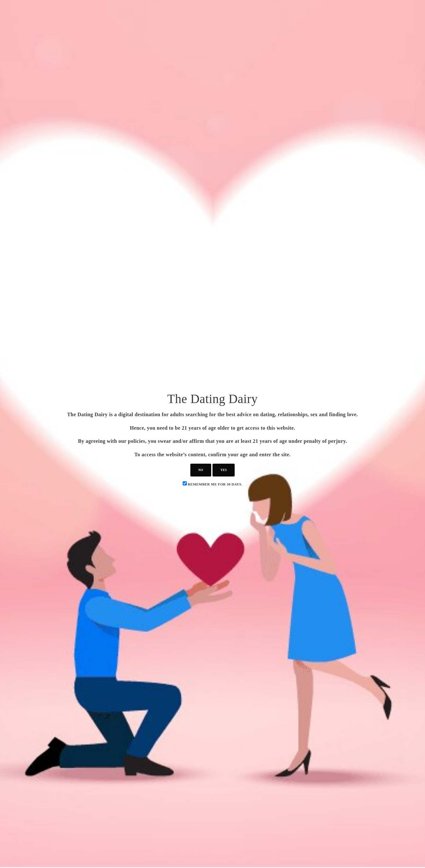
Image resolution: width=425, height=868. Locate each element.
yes (224, 470)
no (201, 470)
